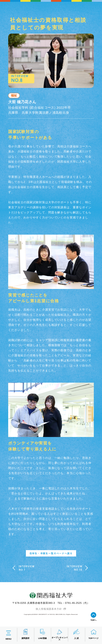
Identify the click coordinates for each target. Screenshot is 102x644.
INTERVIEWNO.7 (27, 568)
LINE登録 (43, 634)
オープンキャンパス (60, 635)
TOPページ (93, 634)
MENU (9, 635)
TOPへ (93, 617)
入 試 (77, 634)
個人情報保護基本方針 (49, 609)
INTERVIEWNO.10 (75, 568)
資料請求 (25, 634)
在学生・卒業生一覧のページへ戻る (51, 553)
